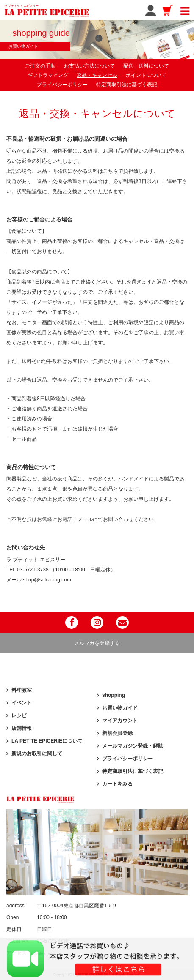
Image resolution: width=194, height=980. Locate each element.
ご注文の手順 (40, 66)
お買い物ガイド (120, 708)
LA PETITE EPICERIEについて (47, 741)
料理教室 (22, 690)
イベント (22, 703)
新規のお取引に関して (37, 753)
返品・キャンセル (97, 75)
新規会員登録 (117, 733)
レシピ (19, 715)
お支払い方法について (89, 66)
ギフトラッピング (48, 75)
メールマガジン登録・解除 (133, 746)
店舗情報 (22, 728)
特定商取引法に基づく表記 (127, 85)
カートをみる (117, 784)
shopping (114, 695)
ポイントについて (146, 75)
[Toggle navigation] (185, 10)
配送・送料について (146, 66)
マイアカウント (120, 721)
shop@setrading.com (47, 580)
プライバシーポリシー (62, 85)
